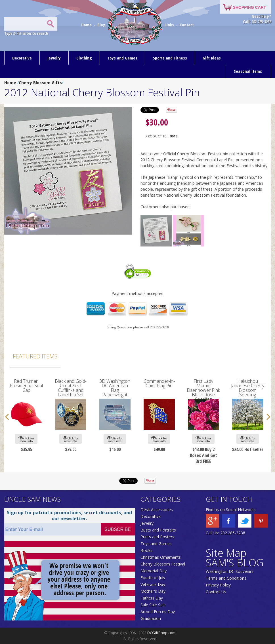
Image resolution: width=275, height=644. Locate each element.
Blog (102, 25)
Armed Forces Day (158, 612)
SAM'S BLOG (235, 563)
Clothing (84, 58)
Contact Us (216, 592)
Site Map (226, 553)
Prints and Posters (157, 537)
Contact (187, 25)
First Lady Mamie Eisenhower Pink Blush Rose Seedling (203, 390)
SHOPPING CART (250, 7)
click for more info (26, 439)
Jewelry (54, 58)
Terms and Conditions (226, 578)
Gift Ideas (212, 58)
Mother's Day (153, 591)
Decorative (22, 58)
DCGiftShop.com (161, 633)
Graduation (151, 618)
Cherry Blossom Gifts (40, 83)
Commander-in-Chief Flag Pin (159, 383)
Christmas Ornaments (161, 557)
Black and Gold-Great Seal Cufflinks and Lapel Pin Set (71, 388)
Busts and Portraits (158, 530)
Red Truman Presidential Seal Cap (26, 386)
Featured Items (35, 356)
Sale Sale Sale (153, 605)
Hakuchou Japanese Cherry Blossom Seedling (248, 388)
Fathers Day (152, 598)
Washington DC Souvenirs (230, 571)
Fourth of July (153, 578)
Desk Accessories (157, 510)
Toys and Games (122, 58)
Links (169, 25)
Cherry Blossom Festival (163, 564)
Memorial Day (154, 571)
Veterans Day (153, 584)
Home (87, 25)
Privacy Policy (218, 585)
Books (146, 550)
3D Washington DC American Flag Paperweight (115, 388)
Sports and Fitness (170, 58)
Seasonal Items (248, 71)
